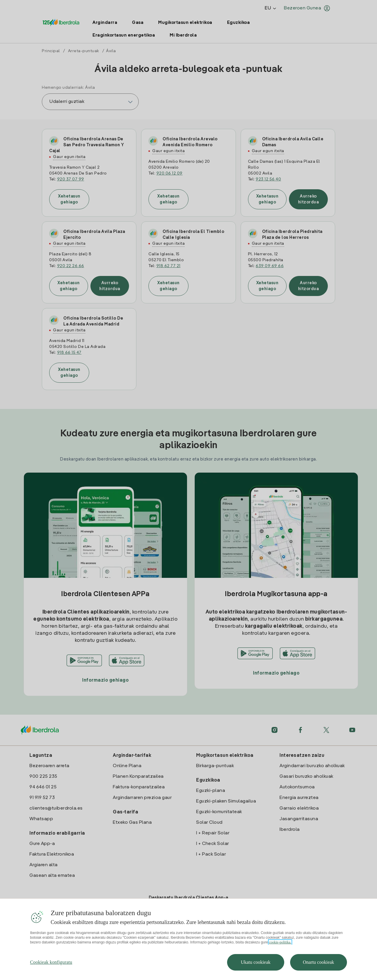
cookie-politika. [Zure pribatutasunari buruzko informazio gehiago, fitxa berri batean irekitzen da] (280, 942)
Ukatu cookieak (256, 962)
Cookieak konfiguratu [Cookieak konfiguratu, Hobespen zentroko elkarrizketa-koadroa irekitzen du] (51, 962)
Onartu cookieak (318, 962)
